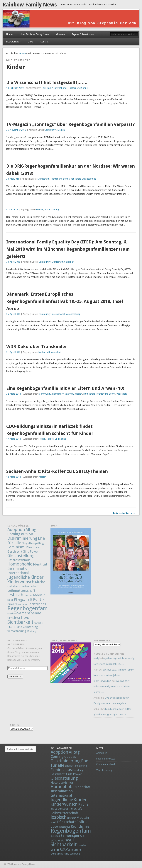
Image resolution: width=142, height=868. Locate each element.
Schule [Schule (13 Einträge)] (12, 618)
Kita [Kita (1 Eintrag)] (9, 587)
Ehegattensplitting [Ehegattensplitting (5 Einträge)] (33, 543)
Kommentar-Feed (106, 764)
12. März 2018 (14, 477)
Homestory (58, 394)
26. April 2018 (13, 314)
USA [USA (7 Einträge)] (20, 627)
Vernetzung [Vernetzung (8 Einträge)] (30, 627)
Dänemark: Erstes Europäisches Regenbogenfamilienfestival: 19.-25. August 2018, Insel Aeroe (65, 301)
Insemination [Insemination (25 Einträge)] (18, 569)
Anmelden (102, 753)
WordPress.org (104, 770)
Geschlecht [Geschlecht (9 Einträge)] (15, 552)
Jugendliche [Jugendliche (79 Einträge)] (19, 577)
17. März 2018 (14, 439)
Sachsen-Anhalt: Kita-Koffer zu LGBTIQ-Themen (57, 471)
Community (50, 130)
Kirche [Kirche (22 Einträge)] (40, 582)
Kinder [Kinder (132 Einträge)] (37, 577)
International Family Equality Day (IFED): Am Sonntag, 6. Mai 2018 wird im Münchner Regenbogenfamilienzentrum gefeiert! (68, 249)
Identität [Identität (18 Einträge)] (40, 564)
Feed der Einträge (106, 759)
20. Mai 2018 (13, 179)
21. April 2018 (13, 352)
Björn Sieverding (102, 681)
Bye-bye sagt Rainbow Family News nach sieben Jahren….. (112, 686)
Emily (96, 658)
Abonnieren (15, 677)
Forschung (47, 88)
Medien (61, 130)
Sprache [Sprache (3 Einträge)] (38, 623)
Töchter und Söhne (78, 88)
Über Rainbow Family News (34, 34)
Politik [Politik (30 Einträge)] (39, 599)
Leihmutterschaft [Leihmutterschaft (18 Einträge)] (21, 591)
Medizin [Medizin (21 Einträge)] (39, 595)
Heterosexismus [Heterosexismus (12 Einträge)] (19, 560)
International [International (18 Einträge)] (18, 573)
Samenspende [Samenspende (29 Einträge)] (29, 613)
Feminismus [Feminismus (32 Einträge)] (18, 547)
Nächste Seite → (124, 513)
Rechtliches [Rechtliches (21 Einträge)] (37, 604)
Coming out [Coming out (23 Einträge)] (17, 534)
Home (9, 34)
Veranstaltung (89, 179)
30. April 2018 (13, 262)
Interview (69, 394)
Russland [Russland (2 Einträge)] (12, 614)
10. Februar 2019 (15, 88)
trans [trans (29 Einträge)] (12, 627)
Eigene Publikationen (83, 34)
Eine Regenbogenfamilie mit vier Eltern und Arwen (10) (65, 388)
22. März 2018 (14, 394)
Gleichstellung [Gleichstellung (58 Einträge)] (21, 556)
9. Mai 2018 (12, 210)
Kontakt (44, 42)
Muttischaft (43, 179)
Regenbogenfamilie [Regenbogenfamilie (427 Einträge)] (31, 608)
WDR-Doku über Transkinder (37, 347)
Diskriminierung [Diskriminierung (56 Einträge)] (22, 538)
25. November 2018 (16, 130)
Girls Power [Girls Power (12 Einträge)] (31, 551)
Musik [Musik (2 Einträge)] (10, 600)
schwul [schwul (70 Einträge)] (24, 618)
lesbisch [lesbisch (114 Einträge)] (15, 595)
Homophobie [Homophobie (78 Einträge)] (20, 564)
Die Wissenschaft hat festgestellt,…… (47, 82)
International (60, 88)
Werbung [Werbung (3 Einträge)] (32, 631)
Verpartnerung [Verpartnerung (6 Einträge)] (17, 631)
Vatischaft (76, 179)
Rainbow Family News (30, 5)
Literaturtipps (13, 42)
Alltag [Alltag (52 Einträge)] (31, 530)
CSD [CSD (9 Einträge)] (30, 534)
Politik (42, 439)
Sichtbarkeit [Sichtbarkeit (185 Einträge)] (20, 622)
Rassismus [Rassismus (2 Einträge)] (22, 604)
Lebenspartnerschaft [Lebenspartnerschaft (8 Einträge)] (25, 586)
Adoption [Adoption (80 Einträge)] (16, 530)
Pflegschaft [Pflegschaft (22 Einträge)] (23, 600)
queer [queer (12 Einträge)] (11, 604)
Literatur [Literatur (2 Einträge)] (28, 596)
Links (31, 42)
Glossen (60, 34)
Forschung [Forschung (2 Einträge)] (35, 548)
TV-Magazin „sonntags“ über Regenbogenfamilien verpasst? (70, 124)
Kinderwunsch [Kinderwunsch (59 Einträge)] (21, 582)
